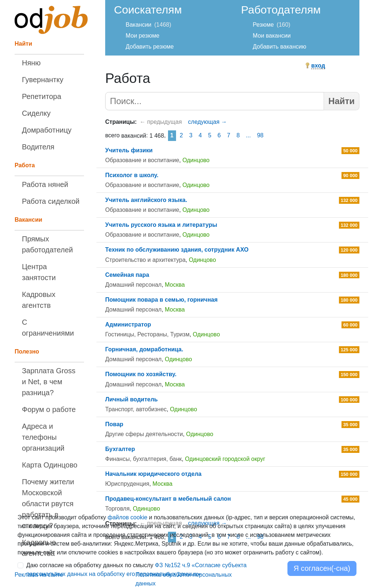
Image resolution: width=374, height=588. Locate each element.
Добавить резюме (150, 47)
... (248, 135)
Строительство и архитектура (145, 260)
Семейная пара (127, 275)
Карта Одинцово (50, 465)
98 (260, 135)
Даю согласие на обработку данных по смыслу (136, 570)
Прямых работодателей (47, 244)
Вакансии (139, 25)
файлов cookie (128, 517)
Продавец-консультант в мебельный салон (168, 499)
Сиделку (36, 113)
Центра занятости (39, 272)
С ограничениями (48, 328)
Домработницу (47, 130)
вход (318, 66)
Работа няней (45, 184)
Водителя (38, 147)
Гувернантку (43, 80)
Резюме (263, 25)
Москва (175, 285)
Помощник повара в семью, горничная (161, 300)
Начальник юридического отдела (153, 474)
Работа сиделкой (51, 201)
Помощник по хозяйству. (141, 374)
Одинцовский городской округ (225, 459)
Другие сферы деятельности (144, 434)
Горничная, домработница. (144, 349)
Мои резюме (142, 36)
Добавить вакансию (279, 47)
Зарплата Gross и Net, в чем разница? (49, 382)
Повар (114, 424)
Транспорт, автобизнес (136, 409)
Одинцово (196, 160)
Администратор (128, 324)
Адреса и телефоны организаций (43, 437)
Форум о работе (49, 409)
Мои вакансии (272, 36)
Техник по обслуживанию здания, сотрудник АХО (177, 250)
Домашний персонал (133, 285)
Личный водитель (131, 399)
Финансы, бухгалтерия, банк (144, 459)
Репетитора (42, 96)
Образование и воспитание (142, 160)
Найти (341, 101)
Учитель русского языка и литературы (161, 225)
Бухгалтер (120, 449)
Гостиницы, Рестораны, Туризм (147, 334)
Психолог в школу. (132, 175)
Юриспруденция (127, 484)
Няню (31, 63)
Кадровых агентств (39, 300)
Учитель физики (129, 150)
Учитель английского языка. (146, 200)
